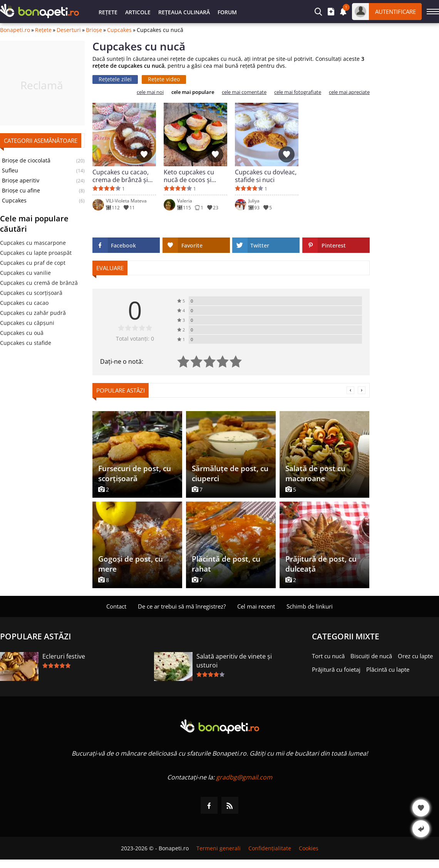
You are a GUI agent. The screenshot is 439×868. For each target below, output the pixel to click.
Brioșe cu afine (21, 191)
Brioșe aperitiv (21, 181)
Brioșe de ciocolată (26, 161)
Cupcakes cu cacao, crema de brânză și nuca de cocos (121, 176)
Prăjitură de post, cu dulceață (321, 564)
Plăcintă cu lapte (388, 669)
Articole (138, 12)
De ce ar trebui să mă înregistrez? (182, 606)
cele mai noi (150, 92)
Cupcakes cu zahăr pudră (33, 313)
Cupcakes (119, 30)
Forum (227, 12)
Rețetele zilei (115, 79)
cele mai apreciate (349, 92)
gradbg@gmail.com (244, 777)
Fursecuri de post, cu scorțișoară (135, 473)
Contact (116, 606)
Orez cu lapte (415, 656)
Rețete (108, 12)
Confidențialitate (270, 848)
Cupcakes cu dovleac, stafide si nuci (266, 176)
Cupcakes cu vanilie (25, 273)
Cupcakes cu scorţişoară (31, 293)
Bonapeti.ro (15, 30)
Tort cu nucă (328, 656)
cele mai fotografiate (298, 92)
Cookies (309, 848)
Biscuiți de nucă (371, 656)
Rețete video (164, 79)
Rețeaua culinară (184, 12)
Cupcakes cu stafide (26, 343)
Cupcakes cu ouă (22, 333)
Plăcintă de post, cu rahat (226, 564)
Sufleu (10, 171)
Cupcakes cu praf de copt (33, 263)
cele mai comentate (244, 92)
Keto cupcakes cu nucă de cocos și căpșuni (189, 176)
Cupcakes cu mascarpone (33, 243)
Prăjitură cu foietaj (336, 669)
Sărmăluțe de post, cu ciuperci (230, 473)
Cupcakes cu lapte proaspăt (36, 253)
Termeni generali (219, 848)
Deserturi (69, 30)
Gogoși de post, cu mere (131, 564)
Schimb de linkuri (310, 606)
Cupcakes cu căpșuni (27, 323)
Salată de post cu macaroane (315, 473)
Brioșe (94, 30)
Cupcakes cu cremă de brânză (39, 283)
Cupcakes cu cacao (24, 303)
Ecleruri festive (64, 656)
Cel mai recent (256, 606)
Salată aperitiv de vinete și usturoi (234, 661)
